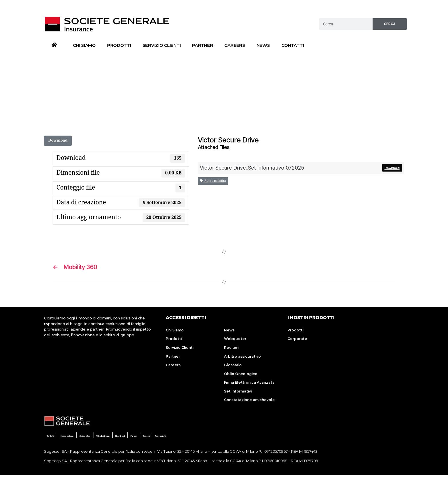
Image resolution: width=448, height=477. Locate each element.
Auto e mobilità (213, 181)
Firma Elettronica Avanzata (249, 384)
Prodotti (119, 45)
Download (58, 140)
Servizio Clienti (162, 45)
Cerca (390, 24)
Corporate (297, 340)
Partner (202, 45)
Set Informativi (238, 393)
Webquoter (235, 340)
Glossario (233, 366)
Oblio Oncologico (241, 375)
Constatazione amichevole (249, 401)
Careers (235, 45)
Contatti (293, 45)
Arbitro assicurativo (242, 358)
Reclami (232, 349)
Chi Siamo (84, 45)
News (263, 45)
